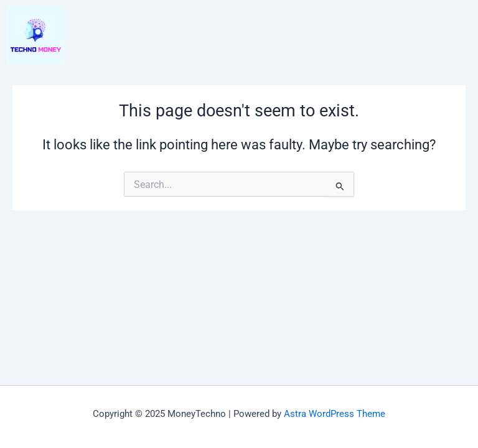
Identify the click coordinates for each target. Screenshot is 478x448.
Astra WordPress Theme (335, 414)
